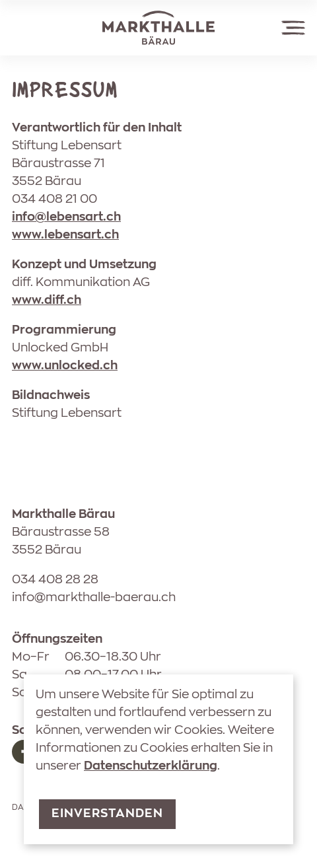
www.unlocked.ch (65, 366)
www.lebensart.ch (65, 235)
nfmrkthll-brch (94, 598)
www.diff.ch (47, 301)
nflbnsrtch (66, 217)
